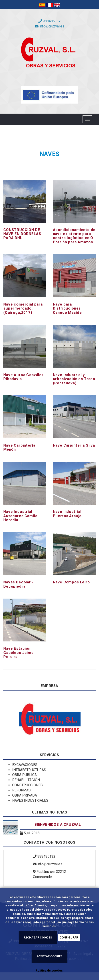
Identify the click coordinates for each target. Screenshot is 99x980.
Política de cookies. (49, 971)
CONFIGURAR (69, 937)
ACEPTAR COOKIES (49, 956)
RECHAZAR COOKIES (38, 937)
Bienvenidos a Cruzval (58, 825)
